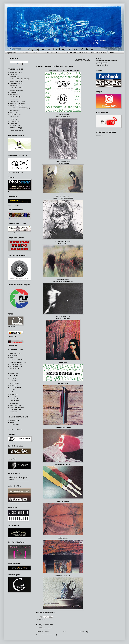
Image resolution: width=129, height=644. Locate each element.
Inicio (65, 632)
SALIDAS (12, 112)
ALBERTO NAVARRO (16, 353)
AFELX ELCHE (14, 401)
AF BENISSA (14, 381)
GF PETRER (13, 412)
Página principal (11, 53)
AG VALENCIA (14, 403)
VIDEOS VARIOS (15, 128)
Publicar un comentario (46, 628)
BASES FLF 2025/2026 (99, 53)
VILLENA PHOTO (15, 130)
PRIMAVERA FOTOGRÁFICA (18, 108)
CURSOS (12, 86)
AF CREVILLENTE (15, 387)
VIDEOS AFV (14, 126)
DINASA (12, 422)
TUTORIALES (14, 121)
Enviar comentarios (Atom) (52, 635)
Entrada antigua (85, 632)
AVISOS (12, 75)
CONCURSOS (14, 81)
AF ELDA (12, 390)
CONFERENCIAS (15, 83)
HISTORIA (44, 620)
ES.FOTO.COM (14, 425)
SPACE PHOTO (14, 115)
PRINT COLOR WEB (16, 429)
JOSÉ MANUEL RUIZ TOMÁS (18, 362)
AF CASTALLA (14, 385)
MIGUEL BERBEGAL (16, 367)
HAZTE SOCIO (24, 53)
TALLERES (13, 117)
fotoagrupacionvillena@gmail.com (106, 60)
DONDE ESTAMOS (15, 88)
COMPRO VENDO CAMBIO (18, 79)
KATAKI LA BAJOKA (16, 364)
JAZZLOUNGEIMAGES (17, 360)
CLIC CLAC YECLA (15, 405)
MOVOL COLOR (15, 427)
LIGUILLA (13, 99)
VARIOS (12, 123)
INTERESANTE (14, 97)
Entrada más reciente (43, 632)
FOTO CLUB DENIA (16, 410)
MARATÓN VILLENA (16, 101)
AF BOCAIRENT (15, 383)
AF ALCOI (13, 379)
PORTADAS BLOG (15, 106)
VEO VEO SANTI (15, 369)
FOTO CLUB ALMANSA (17, 408)
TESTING (12, 119)
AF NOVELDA (14, 394)
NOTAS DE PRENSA (16, 103)
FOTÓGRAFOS (14, 92)
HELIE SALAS (14, 355)
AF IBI (11, 392)
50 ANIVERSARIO (15, 72)
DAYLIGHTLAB (14, 420)
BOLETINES (13, 77)
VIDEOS (112, 53)
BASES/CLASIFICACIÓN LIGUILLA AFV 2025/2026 (72, 53)
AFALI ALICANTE (15, 399)
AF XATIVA (13, 396)
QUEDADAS (13, 110)
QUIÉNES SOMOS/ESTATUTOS (42, 53)
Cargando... (99, 135)
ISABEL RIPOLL (14, 358)
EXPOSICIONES (15, 90)
